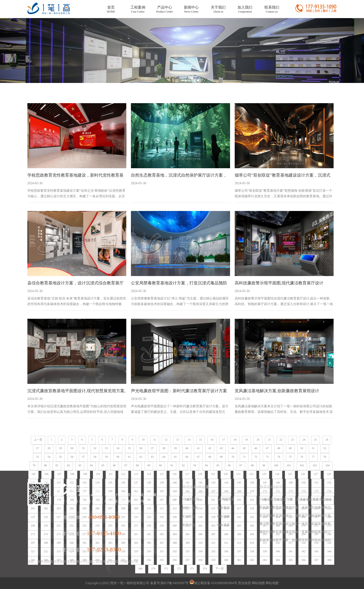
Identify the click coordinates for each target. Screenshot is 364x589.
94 (206, 465)
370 (153, 569)
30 (72, 448)
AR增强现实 (226, 499)
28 (49, 448)
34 (118, 448)
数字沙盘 (188, 525)
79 (34, 465)
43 (221, 448)
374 (205, 569)
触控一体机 (190, 508)
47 (267, 448)
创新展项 (223, 508)
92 (183, 465)
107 (59, 474)
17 (224, 440)
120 (226, 474)
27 (37, 448)
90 (160, 465)
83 (80, 465)
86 (114, 465)
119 (213, 474)
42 (210, 448)
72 (256, 457)
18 (235, 440)
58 (95, 457)
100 (276, 465)
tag (182, 56)
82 (68, 465)
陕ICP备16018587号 (175, 583)
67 (198, 457)
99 (264, 465)
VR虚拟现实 (191, 499)
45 (244, 448)
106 (46, 474)
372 (179, 569)
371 (166, 569)
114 (149, 474)
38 (164, 448)
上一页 (38, 440)
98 (252, 465)
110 (98, 474)
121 (238, 474)
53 (37, 457)
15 (201, 440)
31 (83, 448)
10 (143, 440)
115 (162, 474)
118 (200, 474)
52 (325, 448)
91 (172, 465)
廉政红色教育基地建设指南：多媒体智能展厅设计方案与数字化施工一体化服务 (298, 532)
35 (129, 448)
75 (290, 457)
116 (175, 474)
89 (149, 465)
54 (49, 457)
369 (140, 569)
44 (233, 448)
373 (192, 569)
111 (111, 474)
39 (175, 448)
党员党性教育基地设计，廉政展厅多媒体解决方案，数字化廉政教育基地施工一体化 (298, 516)
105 (33, 474)
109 (85, 474)
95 (218, 465)
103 (315, 465)
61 (129, 457)
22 (281, 440)
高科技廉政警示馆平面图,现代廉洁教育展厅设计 (279, 283)
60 (118, 457)
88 (137, 465)
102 (302, 465)
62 (141, 457)
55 (60, 457)
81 (57, 465)
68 (210, 457)
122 (251, 474)
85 (103, 465)
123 (264, 474)
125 (290, 474)
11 (155, 440)
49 (290, 448)
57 (83, 457)
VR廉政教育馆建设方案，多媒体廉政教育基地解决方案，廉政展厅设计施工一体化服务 (298, 499)
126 (303, 474)
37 (152, 448)
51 (313, 448)
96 (229, 465)
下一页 (220, 569)
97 (241, 465)
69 (221, 457)
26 (327, 440)
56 (72, 457)
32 (95, 448)
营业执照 (244, 583)
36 (141, 448)
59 (106, 457)
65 (175, 457)
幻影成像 (223, 516)
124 (277, 474)
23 (292, 440)
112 (123, 474)
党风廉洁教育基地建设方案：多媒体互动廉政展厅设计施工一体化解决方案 (298, 508)
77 (313, 457)
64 (164, 457)
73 (267, 457)
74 (279, 457)
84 (91, 465)
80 (45, 465)
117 (187, 474)
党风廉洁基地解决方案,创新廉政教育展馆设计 (277, 391)
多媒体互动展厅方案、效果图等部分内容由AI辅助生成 (298, 540)
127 (316, 474)
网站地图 (258, 583)
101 (289, 465)
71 (244, 457)
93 (195, 465)
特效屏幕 (223, 525)
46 (256, 448)
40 (187, 448)
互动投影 (188, 516)
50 (302, 448)
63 (152, 457)
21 (270, 440)
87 (126, 465)
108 (72, 474)
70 (233, 457)
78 (325, 457)
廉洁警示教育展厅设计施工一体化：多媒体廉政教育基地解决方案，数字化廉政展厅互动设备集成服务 (298, 524)
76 (302, 457)
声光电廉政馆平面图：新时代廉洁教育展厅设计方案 (179, 391)
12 (166, 440)
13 (178, 440)
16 (212, 440)
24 (304, 440)
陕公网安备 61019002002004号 (213, 583)
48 (279, 448)
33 (106, 448)
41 (198, 448)
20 (258, 440)
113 (136, 474)
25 (315, 440)
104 (328, 465)
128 (329, 474)
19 (247, 440)
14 (189, 440)
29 (60, 448)
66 (187, 457)
